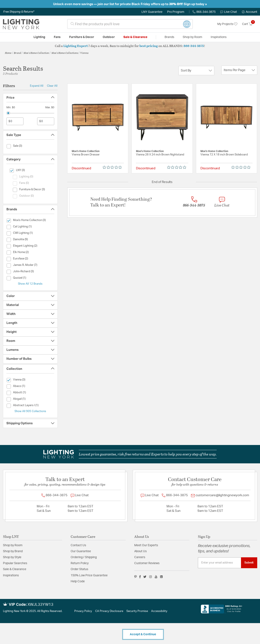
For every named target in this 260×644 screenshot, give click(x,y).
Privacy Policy (83, 611)
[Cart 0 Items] (250, 24)
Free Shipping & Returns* (19, 12)
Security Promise (137, 611)
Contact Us (78, 545)
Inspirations (11, 575)
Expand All (37, 86)
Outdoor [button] (109, 37)
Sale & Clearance (15, 569)
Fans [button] (57, 37)
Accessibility (159, 611)
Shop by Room (13, 545)
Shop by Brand (13, 551)
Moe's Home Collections (65, 53)
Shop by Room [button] (192, 37)
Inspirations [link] (219, 37)
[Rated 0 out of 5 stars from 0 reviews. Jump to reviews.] (113, 167)
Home (8, 53)
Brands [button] (169, 37)
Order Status (79, 569)
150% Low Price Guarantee (89, 575)
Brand (18, 53)
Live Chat (229, 12)
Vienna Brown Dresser (86, 155)
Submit (249, 563)
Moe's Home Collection (36, 53)
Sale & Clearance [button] (135, 37)
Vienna (84, 53)
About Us (140, 551)
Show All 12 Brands (30, 284)
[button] (250, 12)
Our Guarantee (81, 551)
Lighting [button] (39, 37)
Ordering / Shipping (84, 557)
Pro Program (176, 12)
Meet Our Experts (146, 545)
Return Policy (80, 563)
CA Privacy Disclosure (109, 611)
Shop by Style (12, 557)
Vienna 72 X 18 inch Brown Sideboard (224, 155)
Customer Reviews (147, 563)
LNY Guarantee (152, 12)
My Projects (227, 24)
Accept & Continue (143, 634)
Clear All (52, 86)
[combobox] (130, 24)
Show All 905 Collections (30, 411)
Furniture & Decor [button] (82, 37)
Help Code (78, 581)
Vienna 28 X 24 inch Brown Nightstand (160, 155)
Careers (140, 557)
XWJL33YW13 (40, 605)
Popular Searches (15, 563)
